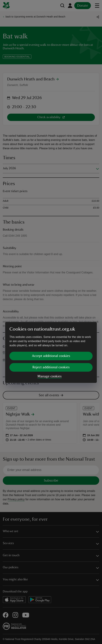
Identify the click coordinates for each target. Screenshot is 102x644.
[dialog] (51, 322)
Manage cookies (50, 346)
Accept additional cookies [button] (51, 325)
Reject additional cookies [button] (51, 337)
